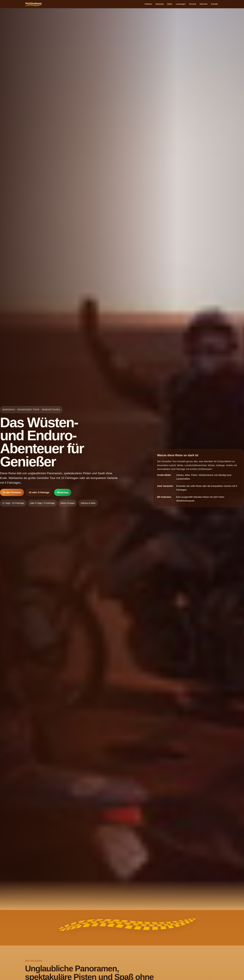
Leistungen (174, 5)
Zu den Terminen (12, 493)
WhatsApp (63, 493)
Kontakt (213, 5)
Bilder (161, 5)
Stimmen (201, 5)
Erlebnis (136, 5)
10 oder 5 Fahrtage (39, 493)
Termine (188, 5)
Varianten (149, 5)
